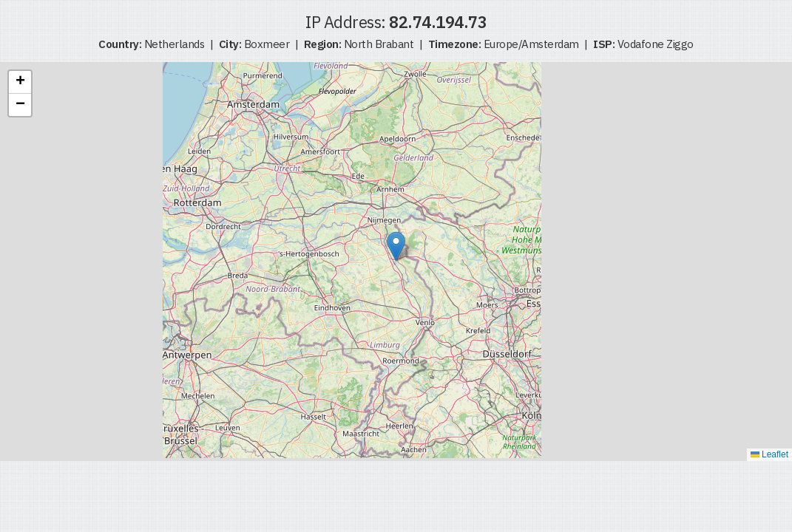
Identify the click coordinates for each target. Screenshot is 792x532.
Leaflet (769, 454)
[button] (396, 246)
